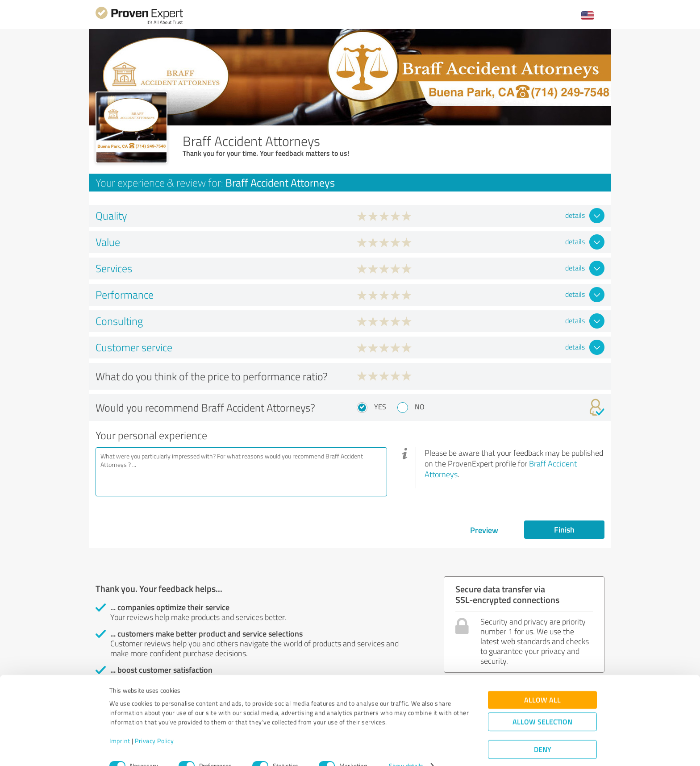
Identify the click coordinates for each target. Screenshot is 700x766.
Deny (543, 733)
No (420, 407)
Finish (564, 529)
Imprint (120, 724)
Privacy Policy (154, 724)
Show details (406, 749)
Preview (484, 530)
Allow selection (542, 705)
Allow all (542, 683)
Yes (380, 407)
